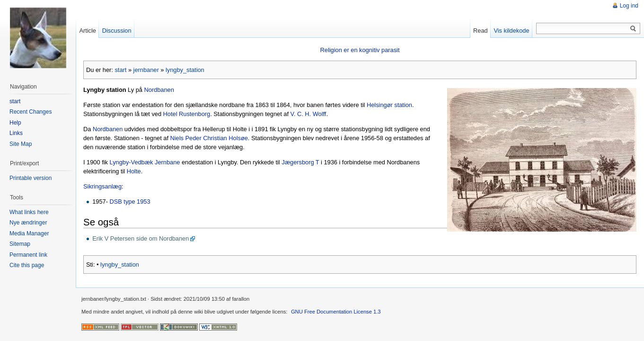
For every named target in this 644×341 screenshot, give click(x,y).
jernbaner (146, 70)
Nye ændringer (28, 223)
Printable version (31, 178)
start (120, 70)
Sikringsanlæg (102, 186)
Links (16, 133)
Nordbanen (159, 90)
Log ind (629, 6)
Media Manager (29, 233)
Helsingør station (389, 105)
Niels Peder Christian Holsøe (209, 138)
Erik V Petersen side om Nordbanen (141, 238)
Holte (134, 171)
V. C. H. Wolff (309, 114)
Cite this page (27, 265)
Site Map (21, 144)
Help (15, 123)
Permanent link (28, 255)
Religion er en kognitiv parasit (360, 50)
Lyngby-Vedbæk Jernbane (145, 162)
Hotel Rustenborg (187, 114)
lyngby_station (185, 70)
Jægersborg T (300, 162)
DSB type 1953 (130, 202)
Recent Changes (31, 112)
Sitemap (20, 244)
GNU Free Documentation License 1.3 (336, 312)
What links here (29, 212)
